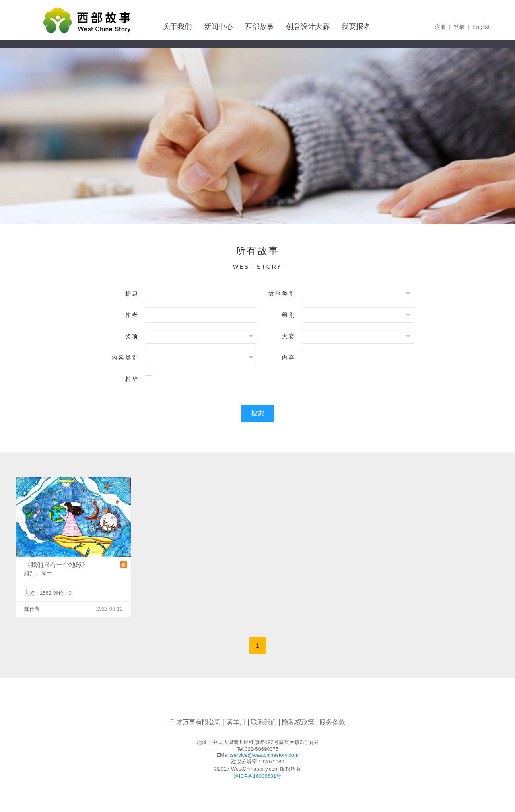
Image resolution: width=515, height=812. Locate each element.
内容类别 (125, 358)
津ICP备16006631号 (258, 776)
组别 (289, 315)
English (482, 27)
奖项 (132, 336)
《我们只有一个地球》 (56, 565)
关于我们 (177, 27)
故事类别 (282, 294)
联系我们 (264, 722)
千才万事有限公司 (196, 722)
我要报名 (356, 27)
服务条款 (332, 722)
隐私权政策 (298, 722)
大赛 (289, 336)
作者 (132, 315)
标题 (132, 294)
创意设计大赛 (308, 27)
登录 (459, 27)
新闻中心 (218, 27)
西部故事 (260, 27)
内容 (289, 358)
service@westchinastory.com (265, 755)
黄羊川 (236, 722)
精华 (132, 379)
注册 (440, 27)
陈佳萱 (32, 609)
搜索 (257, 413)
